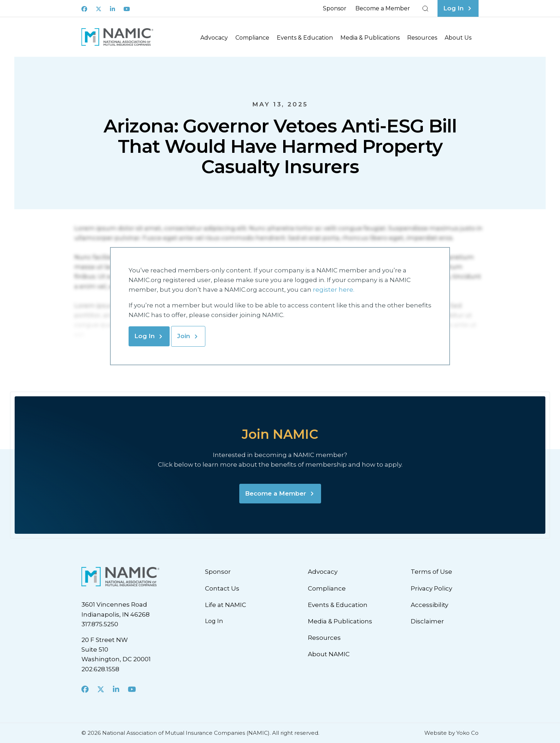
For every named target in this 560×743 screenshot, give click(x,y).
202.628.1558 (100, 669)
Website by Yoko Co (451, 733)
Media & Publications (370, 38)
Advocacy (214, 38)
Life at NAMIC (226, 605)
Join (184, 336)
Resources (422, 38)
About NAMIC (329, 654)
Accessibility (429, 605)
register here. (334, 290)
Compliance (252, 38)
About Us (458, 38)
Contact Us (222, 588)
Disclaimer (427, 621)
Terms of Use (431, 572)
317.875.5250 (100, 624)
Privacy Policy (431, 588)
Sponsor (335, 8)
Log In (144, 336)
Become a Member (383, 8)
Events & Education (305, 38)
